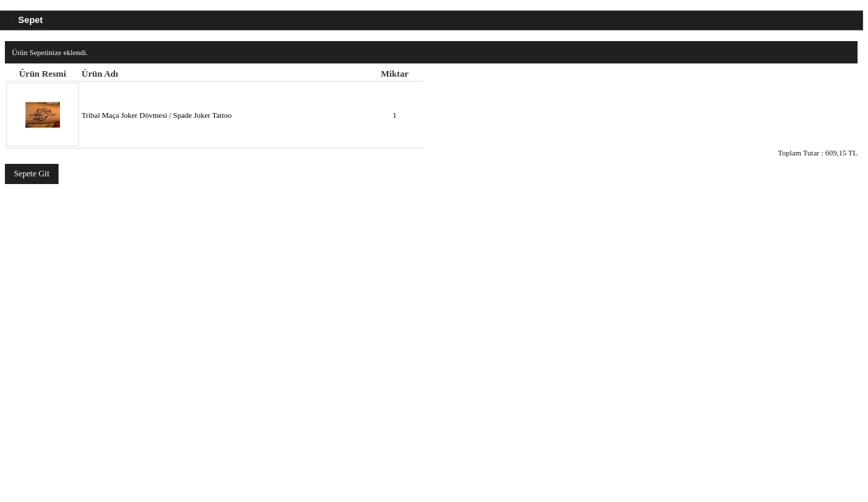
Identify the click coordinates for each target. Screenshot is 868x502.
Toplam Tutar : (818, 153)
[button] (32, 174)
